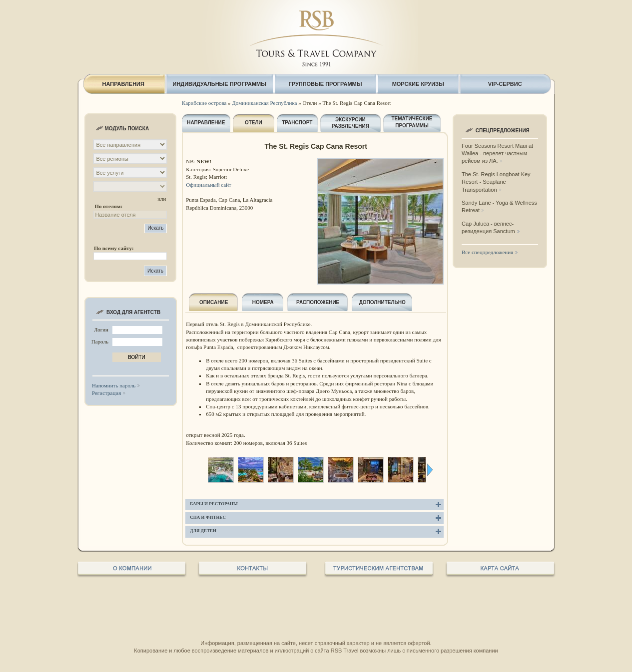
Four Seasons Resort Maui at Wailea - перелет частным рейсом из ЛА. (497, 154)
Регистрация (106, 393)
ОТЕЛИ (254, 123)
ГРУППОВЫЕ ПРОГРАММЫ (325, 84)
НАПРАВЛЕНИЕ (206, 123)
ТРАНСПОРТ (297, 123)
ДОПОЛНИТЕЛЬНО (382, 302)
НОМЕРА (263, 302)
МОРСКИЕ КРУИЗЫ (418, 84)
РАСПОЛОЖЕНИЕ (318, 302)
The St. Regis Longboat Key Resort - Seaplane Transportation (496, 182)
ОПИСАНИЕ (214, 302)
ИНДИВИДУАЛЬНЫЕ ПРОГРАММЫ (220, 84)
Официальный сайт (209, 185)
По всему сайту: (114, 248)
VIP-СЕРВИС (505, 84)
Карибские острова (204, 103)
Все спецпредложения (487, 252)
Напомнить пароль (114, 385)
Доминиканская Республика (264, 103)
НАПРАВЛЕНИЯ (123, 84)
